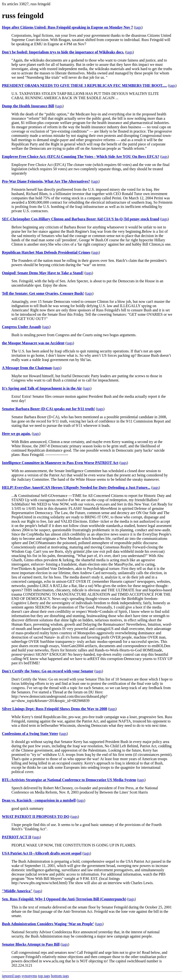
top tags (44, 976)
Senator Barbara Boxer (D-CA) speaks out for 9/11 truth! (48, 409)
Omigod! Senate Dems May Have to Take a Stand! (43, 273)
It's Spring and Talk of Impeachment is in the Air (42, 388)
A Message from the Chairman (27, 368)
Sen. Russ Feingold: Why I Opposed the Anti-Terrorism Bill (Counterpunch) (64, 899)
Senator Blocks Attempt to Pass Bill (31, 944)
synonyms (29, 976)
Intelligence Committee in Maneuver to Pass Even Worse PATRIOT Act (60, 463)
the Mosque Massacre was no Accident (33, 343)
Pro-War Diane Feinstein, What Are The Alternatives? (46, 181)
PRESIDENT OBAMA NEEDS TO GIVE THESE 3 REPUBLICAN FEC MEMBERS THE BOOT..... (84, 85)
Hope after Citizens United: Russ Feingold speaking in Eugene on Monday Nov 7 (67, 27)
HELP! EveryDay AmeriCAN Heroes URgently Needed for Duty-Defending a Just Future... (76, 487)
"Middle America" (17, 891)
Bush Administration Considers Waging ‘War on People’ (48, 924)
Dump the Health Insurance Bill (28, 106)
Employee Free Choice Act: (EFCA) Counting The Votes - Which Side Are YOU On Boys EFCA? (81, 157)
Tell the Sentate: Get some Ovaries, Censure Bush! (43, 293)
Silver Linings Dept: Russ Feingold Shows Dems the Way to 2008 (54, 709)
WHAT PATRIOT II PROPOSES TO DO (36, 817)
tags (138, 27)
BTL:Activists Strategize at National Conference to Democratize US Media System (69, 780)
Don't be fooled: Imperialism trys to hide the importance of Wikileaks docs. (63, 52)
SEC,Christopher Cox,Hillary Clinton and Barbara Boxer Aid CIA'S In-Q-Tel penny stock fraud (81, 219)
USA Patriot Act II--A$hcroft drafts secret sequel (42, 853)
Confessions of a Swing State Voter (30, 734)
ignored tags (11, 976)
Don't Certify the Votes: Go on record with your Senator (48, 671)
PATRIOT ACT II (17, 837)
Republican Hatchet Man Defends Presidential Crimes (46, 252)
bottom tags (60, 976)
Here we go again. (16, 434)
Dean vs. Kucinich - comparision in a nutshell (39, 800)
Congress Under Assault (21, 327)
